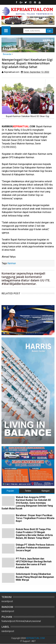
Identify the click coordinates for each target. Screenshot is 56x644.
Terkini (28, 491)
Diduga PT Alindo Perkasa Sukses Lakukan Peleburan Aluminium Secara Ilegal (35, 548)
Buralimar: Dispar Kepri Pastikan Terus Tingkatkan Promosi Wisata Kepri (35, 518)
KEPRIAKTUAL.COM (35, 638)
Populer (10, 491)
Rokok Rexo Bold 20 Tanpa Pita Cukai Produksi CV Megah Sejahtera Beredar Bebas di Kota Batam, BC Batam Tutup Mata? (34, 534)
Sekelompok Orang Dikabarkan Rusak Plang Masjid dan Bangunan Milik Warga (35, 577)
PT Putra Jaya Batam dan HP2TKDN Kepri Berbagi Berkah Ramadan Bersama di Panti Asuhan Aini (34, 563)
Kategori (46, 491)
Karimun (12, 263)
